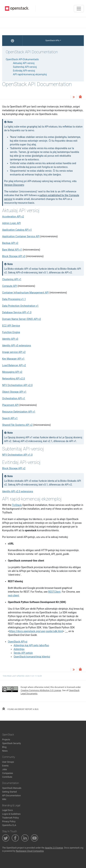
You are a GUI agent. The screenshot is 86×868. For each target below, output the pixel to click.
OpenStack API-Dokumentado (22, 59)
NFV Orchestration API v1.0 (17, 455)
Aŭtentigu (19, 649)
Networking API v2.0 (13, 379)
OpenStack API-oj (18, 642)
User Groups (8, 762)
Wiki (4, 799)
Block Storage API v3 (14, 256)
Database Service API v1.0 (17, 312)
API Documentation (11, 796)
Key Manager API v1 (13, 359)
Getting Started (9, 792)
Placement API (10, 405)
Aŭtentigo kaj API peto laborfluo (31, 645)
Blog (4, 747)
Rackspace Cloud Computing (30, 851)
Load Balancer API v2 (14, 365)
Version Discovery (14, 185)
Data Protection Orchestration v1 (20, 306)
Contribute (7, 777)
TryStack (17, 505)
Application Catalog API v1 (17, 230)
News (5, 751)
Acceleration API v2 (13, 217)
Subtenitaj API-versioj (25, 67)
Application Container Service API (21, 236)
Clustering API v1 (12, 279)
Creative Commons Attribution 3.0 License (41, 690)
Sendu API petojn (23, 653)
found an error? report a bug (20, 709)
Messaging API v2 (12, 372)
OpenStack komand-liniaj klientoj (32, 657)
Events (5, 766)
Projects (6, 740)
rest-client (13, 595)
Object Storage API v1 (14, 392)
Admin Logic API (11, 223)
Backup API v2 (10, 243)
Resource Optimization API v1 (19, 412)
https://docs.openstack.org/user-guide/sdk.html (36, 631)
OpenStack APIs (52, 41)
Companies (8, 773)
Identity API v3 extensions (17, 345)
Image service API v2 (14, 352)
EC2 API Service (11, 326)
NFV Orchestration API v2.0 (17, 385)
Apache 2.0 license (54, 848)
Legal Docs (7, 810)
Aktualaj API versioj (24, 63)
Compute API (10, 286)
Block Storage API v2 (14, 468)
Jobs (4, 769)
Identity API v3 (10, 339)
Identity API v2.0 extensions (18, 491)
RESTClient (54, 592)
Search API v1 (10, 418)
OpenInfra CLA (9, 825)
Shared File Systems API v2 (17, 425)
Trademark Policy (11, 818)
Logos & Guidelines (11, 814)
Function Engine (11, 332)
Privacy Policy (9, 822)
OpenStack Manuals (12, 788)
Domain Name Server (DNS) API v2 (22, 319)
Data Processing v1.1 (14, 299)
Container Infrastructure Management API (25, 293)
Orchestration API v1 (14, 398)
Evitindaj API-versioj (24, 71)
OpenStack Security (11, 743)
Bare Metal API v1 (12, 250)
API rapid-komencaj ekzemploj (30, 74)
